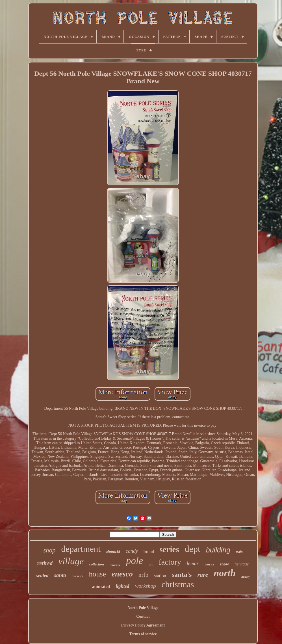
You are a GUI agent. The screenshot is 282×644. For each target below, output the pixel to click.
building (218, 550)
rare (203, 575)
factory (170, 562)
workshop (146, 586)
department (81, 549)
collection (97, 564)
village (71, 561)
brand (149, 552)
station (160, 576)
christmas (178, 584)
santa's (182, 574)
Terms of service (143, 634)
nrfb (143, 575)
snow (224, 564)
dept (193, 549)
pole (135, 561)
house (97, 574)
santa (60, 575)
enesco (122, 574)
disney (246, 577)
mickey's (78, 576)
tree (151, 565)
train (239, 552)
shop (49, 550)
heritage (242, 564)
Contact (143, 616)
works (209, 564)
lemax (193, 563)
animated (101, 586)
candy (132, 551)
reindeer (115, 565)
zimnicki (113, 552)
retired (45, 563)
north (225, 573)
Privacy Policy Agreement (143, 625)
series (169, 549)
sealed (42, 575)
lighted (122, 586)
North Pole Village (143, 608)
